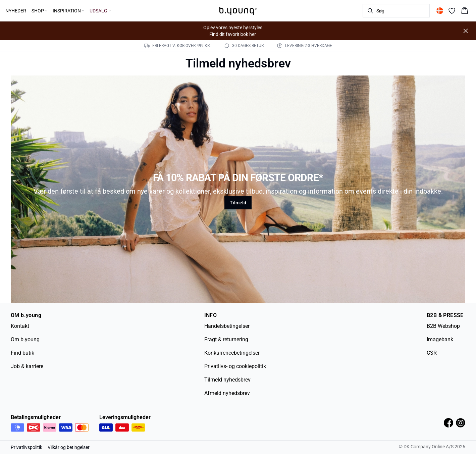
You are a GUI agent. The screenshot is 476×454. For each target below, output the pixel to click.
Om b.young (25, 339)
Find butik (22, 353)
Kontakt (20, 326)
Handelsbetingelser (227, 326)
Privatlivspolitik (27, 447)
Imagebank (440, 339)
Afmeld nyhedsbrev (227, 393)
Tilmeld (238, 203)
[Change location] (440, 11)
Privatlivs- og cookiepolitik (235, 366)
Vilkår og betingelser (69, 447)
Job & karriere (27, 366)
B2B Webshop (443, 326)
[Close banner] (466, 31)
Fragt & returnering (226, 339)
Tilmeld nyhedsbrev (227, 380)
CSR (432, 353)
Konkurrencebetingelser (232, 353)
